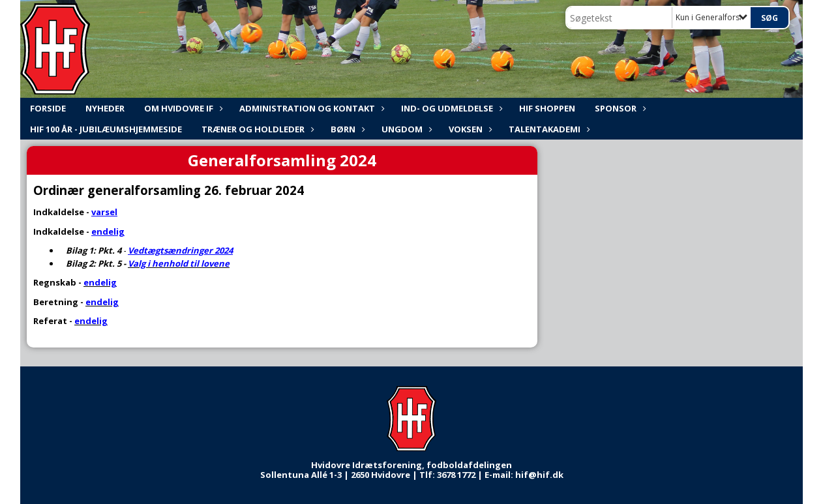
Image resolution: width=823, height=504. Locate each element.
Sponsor (619, 108)
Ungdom (405, 129)
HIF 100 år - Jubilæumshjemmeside (106, 129)
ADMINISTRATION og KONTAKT (310, 108)
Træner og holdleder (256, 129)
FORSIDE (48, 108)
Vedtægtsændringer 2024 (180, 250)
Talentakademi (548, 129)
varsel (104, 212)
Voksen (469, 129)
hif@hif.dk (539, 475)
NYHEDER (105, 108)
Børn (346, 129)
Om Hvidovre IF (182, 108)
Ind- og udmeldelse (450, 108)
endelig (108, 231)
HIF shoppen (547, 108)
